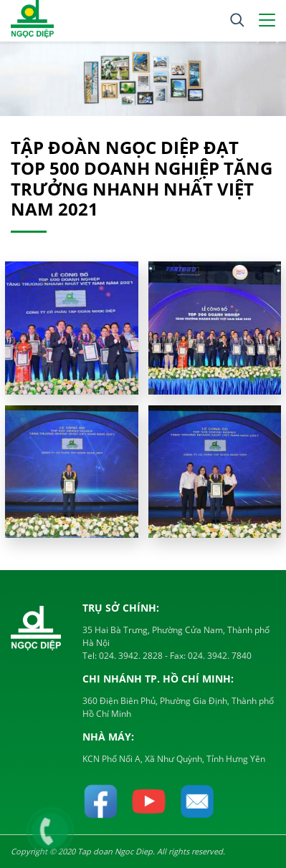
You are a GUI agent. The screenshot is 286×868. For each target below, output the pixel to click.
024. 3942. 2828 (130, 656)
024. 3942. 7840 (219, 656)
